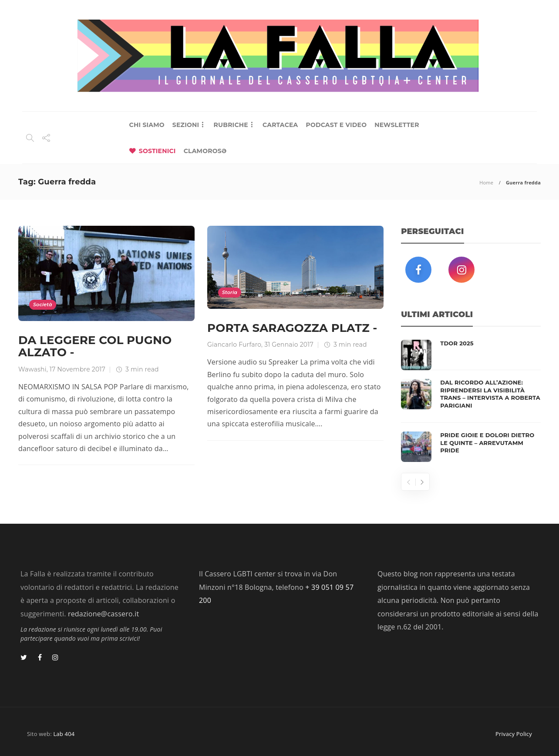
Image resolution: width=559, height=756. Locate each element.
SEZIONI (186, 125)
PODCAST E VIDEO (336, 125)
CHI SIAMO (147, 125)
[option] (471, 401)
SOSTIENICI (157, 151)
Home (486, 182)
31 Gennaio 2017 (289, 345)
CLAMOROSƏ (205, 151)
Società (43, 304)
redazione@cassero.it (103, 614)
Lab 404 (64, 734)
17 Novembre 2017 (77, 369)
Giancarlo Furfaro (234, 345)
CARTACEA (280, 125)
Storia (230, 292)
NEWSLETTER (397, 125)
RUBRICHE (231, 125)
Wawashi (32, 369)
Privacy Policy (514, 734)
